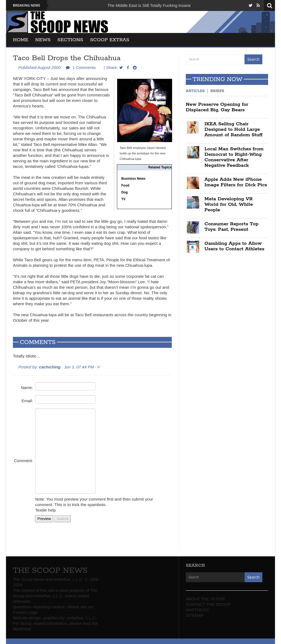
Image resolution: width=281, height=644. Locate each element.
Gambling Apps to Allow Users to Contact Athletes (234, 246)
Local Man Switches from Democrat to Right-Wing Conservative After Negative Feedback (234, 157)
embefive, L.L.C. (82, 618)
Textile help (45, 510)
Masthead (22, 629)
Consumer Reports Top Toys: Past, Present (231, 227)
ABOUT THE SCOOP (206, 599)
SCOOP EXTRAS (110, 40)
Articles (195, 91)
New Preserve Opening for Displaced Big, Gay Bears (217, 107)
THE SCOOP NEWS (50, 571)
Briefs (217, 91)
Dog (124, 192)
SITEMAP (195, 615)
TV (123, 199)
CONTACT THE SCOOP (208, 604)
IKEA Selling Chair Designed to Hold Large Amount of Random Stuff (233, 129)
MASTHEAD (197, 610)
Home (21, 40)
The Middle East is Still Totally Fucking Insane (149, 5)
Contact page (25, 612)
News (43, 40)
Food (125, 185)
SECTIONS (70, 40)
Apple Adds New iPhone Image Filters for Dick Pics (236, 182)
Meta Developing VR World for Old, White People (229, 204)
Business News (133, 179)
